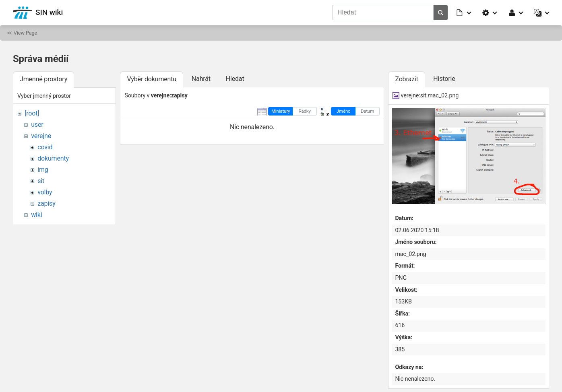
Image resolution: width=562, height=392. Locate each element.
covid (45, 147)
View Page (25, 33)
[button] (464, 12)
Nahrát (201, 79)
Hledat (235, 79)
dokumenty (53, 158)
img (43, 170)
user (37, 125)
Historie (444, 79)
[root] (32, 113)
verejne (41, 136)
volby (45, 192)
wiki (36, 215)
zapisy (46, 203)
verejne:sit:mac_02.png (430, 96)
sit (41, 181)
